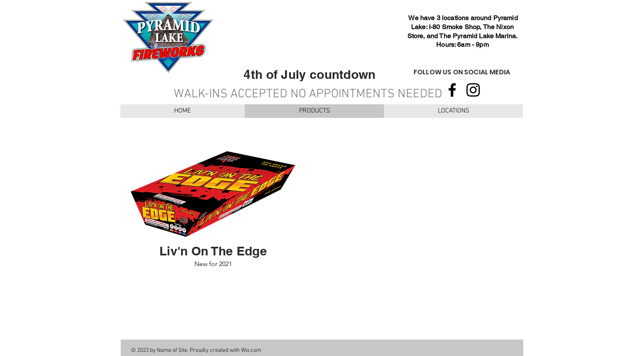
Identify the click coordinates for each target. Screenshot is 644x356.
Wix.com (251, 350)
